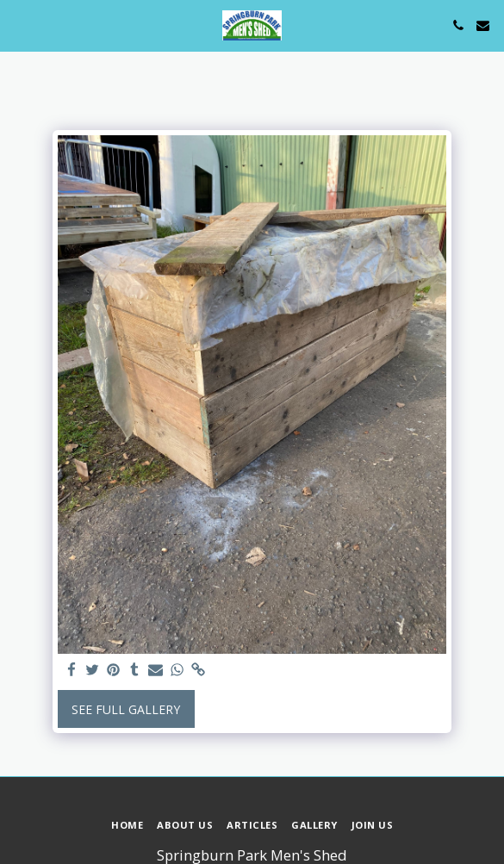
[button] (19, 25)
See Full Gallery (126, 709)
